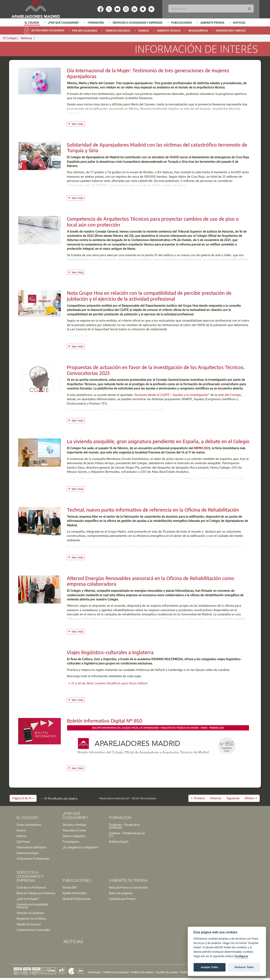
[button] (23, 798)
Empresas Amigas (27, 853)
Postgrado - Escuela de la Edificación (124, 826)
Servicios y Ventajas (74, 825)
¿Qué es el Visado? (28, 899)
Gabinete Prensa (212, 23)
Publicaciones (181, 23)
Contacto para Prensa (122, 899)
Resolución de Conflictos (31, 918)
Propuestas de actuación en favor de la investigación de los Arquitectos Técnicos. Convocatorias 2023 (156, 370)
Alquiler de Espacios (29, 924)
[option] (32, 23)
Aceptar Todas (209, 967)
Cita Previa (23, 841)
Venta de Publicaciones (77, 899)
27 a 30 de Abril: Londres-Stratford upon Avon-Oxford (109, 683)
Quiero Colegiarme (74, 836)
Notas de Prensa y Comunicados (129, 887)
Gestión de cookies (167, 972)
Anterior (216, 798)
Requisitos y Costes (74, 830)
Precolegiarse (71, 841)
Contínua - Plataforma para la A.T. (127, 834)
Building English (119, 841)
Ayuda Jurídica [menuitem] (198, 31)
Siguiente (233, 798)
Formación (96, 23)
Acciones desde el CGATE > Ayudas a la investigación (171, 395)
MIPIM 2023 (202, 448)
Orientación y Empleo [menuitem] (231, 31)
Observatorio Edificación (31, 847)
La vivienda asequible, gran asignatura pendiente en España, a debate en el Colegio (158, 441)
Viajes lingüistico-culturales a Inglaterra (110, 652)
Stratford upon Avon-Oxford (144, 691)
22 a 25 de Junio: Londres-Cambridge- (98, 691)
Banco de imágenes (121, 893)
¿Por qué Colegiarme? (63, 23)
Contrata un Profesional (31, 887)
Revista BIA (70, 887)
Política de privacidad (116, 972)
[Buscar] (211, 8)
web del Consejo (229, 395)
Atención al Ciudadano (30, 913)
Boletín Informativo (75, 893)
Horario (21, 830)
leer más (78, 123)
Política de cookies (142, 972)
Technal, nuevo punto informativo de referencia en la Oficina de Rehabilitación (153, 510)
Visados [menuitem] (144, 31)
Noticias (239, 23)
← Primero (198, 798)
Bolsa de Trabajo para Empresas (36, 893)
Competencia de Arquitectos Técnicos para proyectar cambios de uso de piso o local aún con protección (153, 222)
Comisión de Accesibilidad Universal (32, 906)
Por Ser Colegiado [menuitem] (85, 31)
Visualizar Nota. (78, 336)
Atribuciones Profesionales (33, 858)
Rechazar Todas (244, 967)
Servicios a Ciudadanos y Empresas (138, 23)
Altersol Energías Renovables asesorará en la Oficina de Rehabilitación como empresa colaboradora (151, 581)
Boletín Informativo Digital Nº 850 (105, 721)
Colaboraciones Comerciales (33, 930)
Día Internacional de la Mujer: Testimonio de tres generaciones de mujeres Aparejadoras (148, 73)
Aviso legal (94, 972)
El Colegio (32, 23)
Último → (251, 798)
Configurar (241, 956)
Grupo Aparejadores (29, 825)
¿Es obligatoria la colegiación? (81, 847)
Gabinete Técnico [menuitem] (169, 31)
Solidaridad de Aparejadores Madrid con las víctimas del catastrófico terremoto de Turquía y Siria (157, 147)
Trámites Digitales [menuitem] (118, 31)
